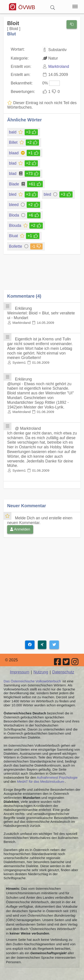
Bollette (16, 246)
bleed (14, 205)
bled (13, 194)
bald (13, 132)
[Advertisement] (42, 275)
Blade (14, 184)
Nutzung (41, 672)
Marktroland (59, 67)
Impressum (20, 672)
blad (13, 163)
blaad (14, 153)
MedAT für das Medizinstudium (41, 781)
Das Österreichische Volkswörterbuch (32, 681)
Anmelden (20, 529)
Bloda (14, 215)
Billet (14, 142)
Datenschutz (63, 672)
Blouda (15, 226)
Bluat (14, 236)
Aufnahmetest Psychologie (57, 777)
